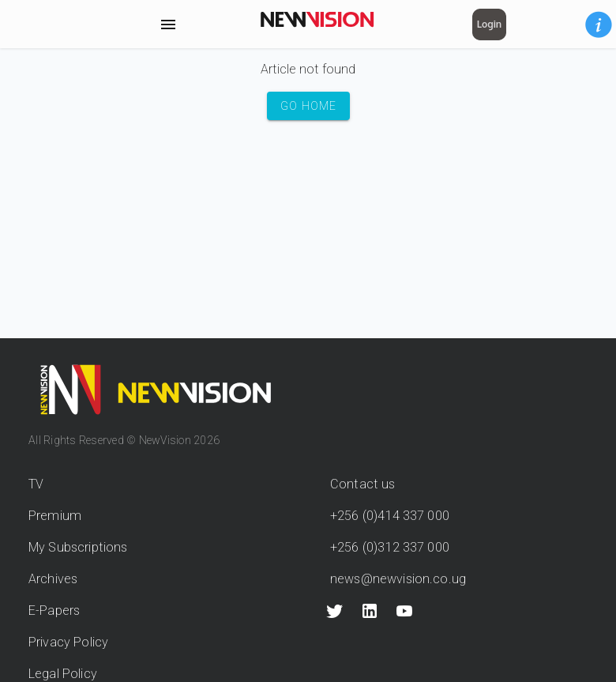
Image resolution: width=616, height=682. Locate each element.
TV (36, 484)
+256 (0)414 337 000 (390, 516)
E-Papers (54, 610)
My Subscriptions (78, 547)
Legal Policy (63, 674)
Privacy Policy (68, 642)
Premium (55, 516)
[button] (599, 24)
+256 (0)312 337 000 (390, 547)
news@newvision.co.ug (398, 579)
